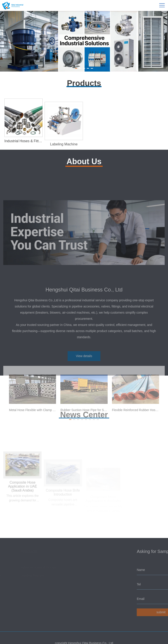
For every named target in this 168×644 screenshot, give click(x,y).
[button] (76, 68)
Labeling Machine (33, 576)
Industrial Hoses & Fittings (39, 567)
